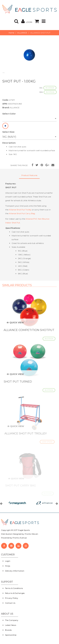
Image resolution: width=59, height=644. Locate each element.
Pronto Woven (31, 534)
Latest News (11, 625)
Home (11, 33)
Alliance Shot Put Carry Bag (22, 213)
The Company (12, 620)
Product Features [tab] (29, 175)
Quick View (16, 324)
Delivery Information (15, 571)
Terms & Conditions (14, 588)
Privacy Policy (12, 598)
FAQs (8, 566)
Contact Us (10, 603)
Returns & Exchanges (15, 593)
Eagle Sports (24, 530)
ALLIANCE (22, 33)
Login (8, 561)
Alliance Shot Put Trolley (20, 210)
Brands (8, 630)
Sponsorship (11, 635)
